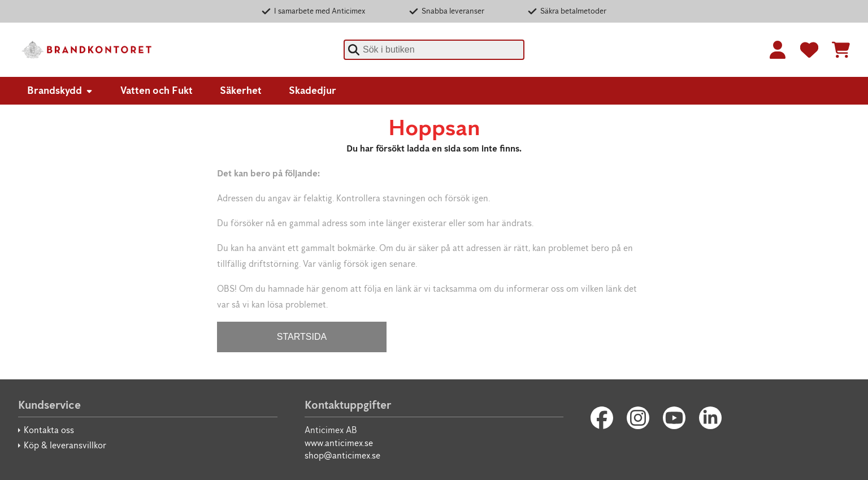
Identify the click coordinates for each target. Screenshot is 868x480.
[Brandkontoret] (86, 50)
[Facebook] (602, 418)
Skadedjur (313, 90)
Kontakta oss (49, 430)
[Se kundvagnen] (841, 50)
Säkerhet (241, 90)
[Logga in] (778, 50)
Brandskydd (60, 90)
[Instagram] (638, 418)
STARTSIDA (302, 337)
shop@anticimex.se (342, 455)
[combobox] (434, 50)
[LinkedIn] (710, 418)
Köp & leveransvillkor (65, 445)
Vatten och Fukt (157, 90)
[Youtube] (674, 418)
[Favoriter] (809, 50)
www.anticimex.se (339, 443)
